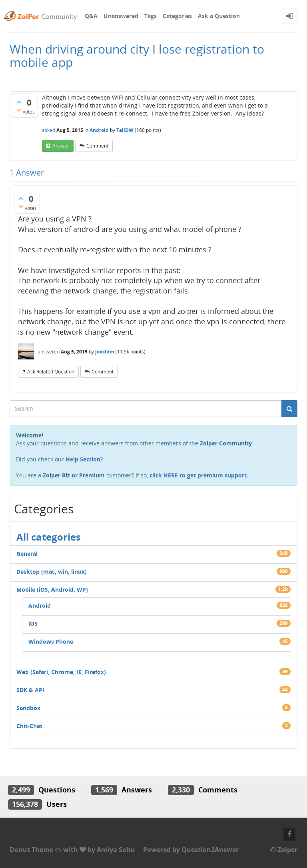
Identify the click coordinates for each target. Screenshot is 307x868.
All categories (49, 537)
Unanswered (121, 16)
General (27, 554)
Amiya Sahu (116, 850)
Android (99, 130)
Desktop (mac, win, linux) (52, 572)
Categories (177, 16)
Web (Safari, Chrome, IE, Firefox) (61, 672)
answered (49, 352)
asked (49, 130)
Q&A (91, 16)
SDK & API (30, 690)
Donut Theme (31, 850)
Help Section (83, 459)
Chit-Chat (29, 726)
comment (97, 146)
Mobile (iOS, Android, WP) (52, 590)
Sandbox (28, 708)
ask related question (51, 372)
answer (61, 146)
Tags (151, 16)
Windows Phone (51, 642)
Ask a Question (219, 16)
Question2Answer (210, 850)
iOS (33, 624)
